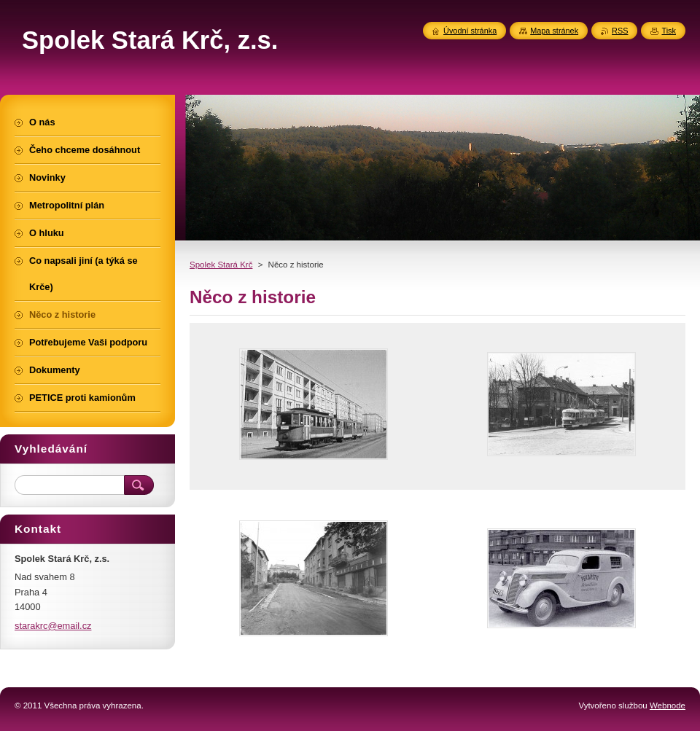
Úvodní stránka (470, 31)
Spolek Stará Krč (221, 265)
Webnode (668, 705)
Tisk (669, 31)
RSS (620, 31)
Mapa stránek (554, 31)
